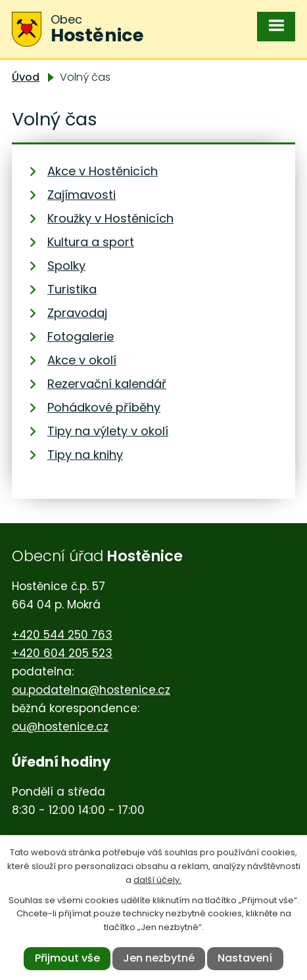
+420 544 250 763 (62, 635)
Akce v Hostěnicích (103, 171)
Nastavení (245, 958)
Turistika (72, 289)
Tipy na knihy (85, 455)
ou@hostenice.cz (60, 727)
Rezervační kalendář (107, 384)
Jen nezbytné (159, 958)
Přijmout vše (67, 958)
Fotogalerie (81, 336)
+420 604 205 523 (62, 653)
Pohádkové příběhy (104, 407)
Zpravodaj (77, 313)
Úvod (26, 77)
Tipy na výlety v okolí (108, 431)
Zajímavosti (82, 195)
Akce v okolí (82, 360)
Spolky (66, 266)
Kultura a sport (91, 242)
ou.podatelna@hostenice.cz (91, 690)
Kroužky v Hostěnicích (110, 218)
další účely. (157, 880)
